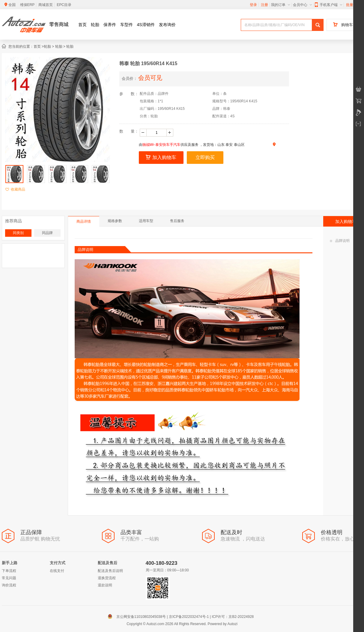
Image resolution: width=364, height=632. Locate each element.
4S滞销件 (146, 25)
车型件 (127, 25)
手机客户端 (328, 5)
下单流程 (9, 571)
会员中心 (302, 5)
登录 (253, 5)
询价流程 (9, 585)
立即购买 (205, 157)
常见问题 (9, 578)
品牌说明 (340, 241)
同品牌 (47, 233)
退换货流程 (107, 578)
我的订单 (280, 5)
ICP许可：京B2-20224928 (233, 617)
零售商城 (59, 24)
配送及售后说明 (110, 571)
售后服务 (177, 221)
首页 (82, 25)
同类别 (18, 233)
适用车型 (146, 221)
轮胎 (95, 25)
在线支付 (57, 571)
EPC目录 (64, 5)
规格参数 (115, 221)
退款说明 (105, 585)
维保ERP (27, 5)
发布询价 (167, 25)
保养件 (110, 25)
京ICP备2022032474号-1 (189, 617)
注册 (264, 5)
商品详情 (84, 221)
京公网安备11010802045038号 (138, 617)
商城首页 (46, 5)
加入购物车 (161, 157)
